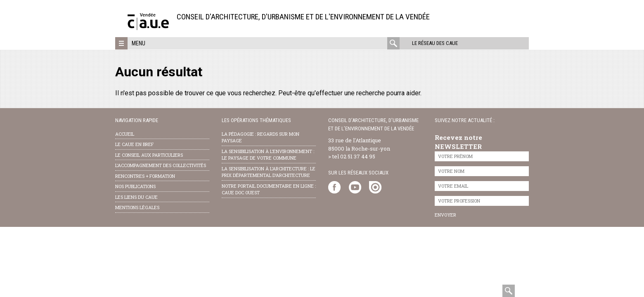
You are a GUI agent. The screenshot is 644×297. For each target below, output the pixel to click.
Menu (139, 43)
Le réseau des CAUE (435, 43)
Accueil (125, 134)
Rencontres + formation (145, 176)
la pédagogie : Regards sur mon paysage (260, 137)
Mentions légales (137, 207)
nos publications (135, 186)
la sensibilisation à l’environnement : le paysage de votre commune (268, 155)
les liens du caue (136, 197)
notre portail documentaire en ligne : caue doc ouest (269, 189)
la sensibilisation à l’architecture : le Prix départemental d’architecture (269, 172)
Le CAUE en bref (134, 144)
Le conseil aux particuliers (149, 155)
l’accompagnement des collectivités (161, 165)
